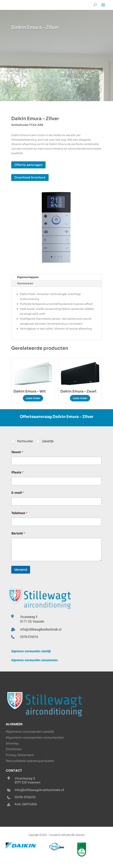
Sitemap (12, 743)
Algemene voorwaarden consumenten (34, 660)
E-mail (18, 493)
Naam (17, 452)
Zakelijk (48, 441)
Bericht (18, 533)
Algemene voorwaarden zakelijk (31, 651)
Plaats (18, 472)
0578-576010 (29, 637)
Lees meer (33, 398)
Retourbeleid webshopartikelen (30, 761)
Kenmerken (25, 283)
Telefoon (19, 513)
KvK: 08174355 (26, 804)
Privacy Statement (20, 755)
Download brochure (30, 177)
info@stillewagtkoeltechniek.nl (41, 629)
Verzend (21, 570)
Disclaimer (14, 749)
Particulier (25, 441)
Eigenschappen (28, 277)
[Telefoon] (56, 522)
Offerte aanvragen (28, 165)
